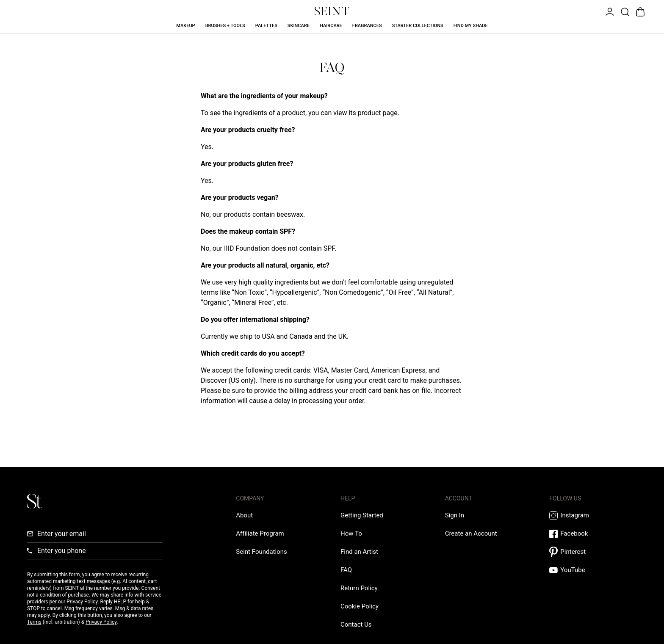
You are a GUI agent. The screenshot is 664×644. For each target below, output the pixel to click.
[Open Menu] (609, 11)
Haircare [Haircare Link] (331, 26)
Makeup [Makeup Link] (185, 26)
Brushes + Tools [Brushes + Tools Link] (225, 26)
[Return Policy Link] (359, 588)
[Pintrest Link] (593, 552)
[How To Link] (351, 533)
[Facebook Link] (593, 534)
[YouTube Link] (593, 570)
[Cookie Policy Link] (360, 606)
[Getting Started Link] (362, 515)
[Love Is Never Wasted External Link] (261, 552)
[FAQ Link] (346, 570)
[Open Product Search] (624, 11)
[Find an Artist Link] (359, 552)
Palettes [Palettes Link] (266, 26)
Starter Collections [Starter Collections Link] (418, 26)
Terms (34, 622)
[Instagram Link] (593, 515)
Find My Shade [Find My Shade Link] (471, 26)
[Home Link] (332, 11)
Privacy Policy (101, 622)
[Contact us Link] (356, 625)
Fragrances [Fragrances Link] (367, 26)
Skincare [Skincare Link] (299, 26)
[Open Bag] (639, 11)
